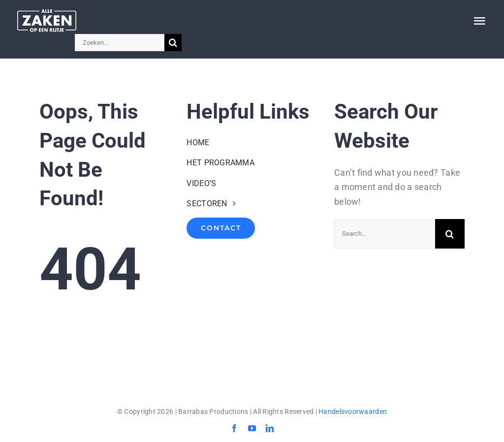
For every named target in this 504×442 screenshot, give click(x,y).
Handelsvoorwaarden (353, 411)
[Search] (173, 43)
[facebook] (234, 428)
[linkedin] (270, 428)
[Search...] (385, 234)
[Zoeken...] (120, 43)
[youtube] (252, 428)
